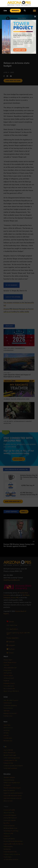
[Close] (35, 17)
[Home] (19, 3)
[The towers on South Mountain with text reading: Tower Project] (19, 21)
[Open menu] (34, 11)
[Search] (25, 11)
